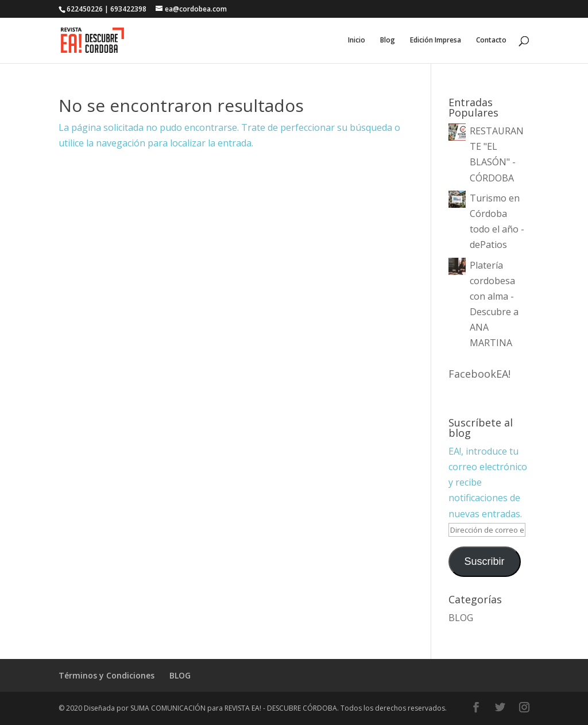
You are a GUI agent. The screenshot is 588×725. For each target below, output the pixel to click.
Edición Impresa (436, 40)
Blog (388, 40)
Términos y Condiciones (107, 675)
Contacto (491, 40)
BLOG (461, 618)
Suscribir (485, 561)
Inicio (357, 40)
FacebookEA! (479, 374)
